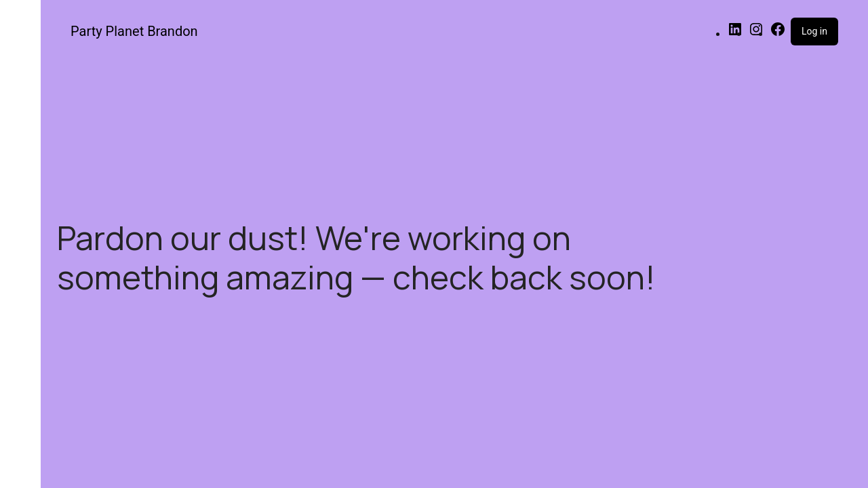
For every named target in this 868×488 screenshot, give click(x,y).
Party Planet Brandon (134, 31)
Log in (814, 31)
